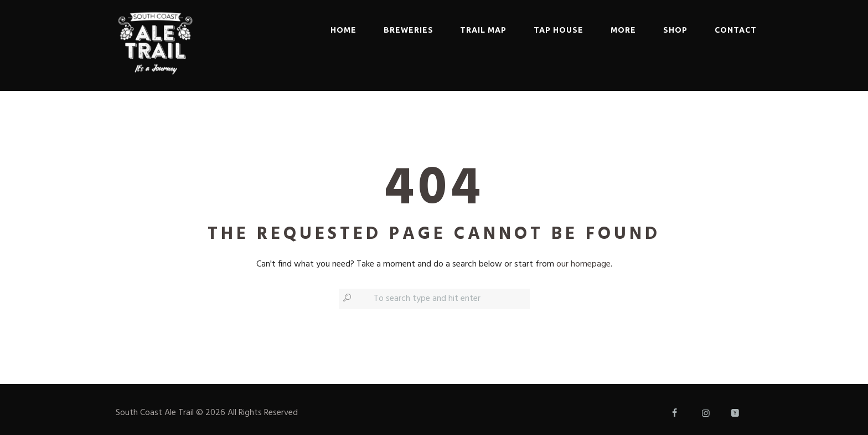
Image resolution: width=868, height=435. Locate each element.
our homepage (583, 264)
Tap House (559, 30)
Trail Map (483, 30)
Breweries (409, 30)
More (623, 30)
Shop (675, 30)
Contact (736, 30)
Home (343, 30)
